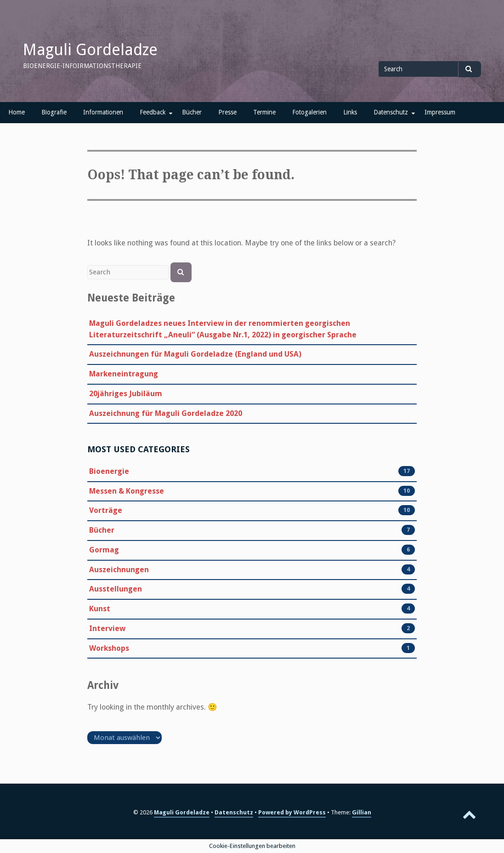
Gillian (362, 812)
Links (350, 112)
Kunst (100, 609)
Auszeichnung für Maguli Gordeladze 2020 (166, 413)
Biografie (54, 112)
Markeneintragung (124, 374)
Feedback (153, 112)
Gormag (104, 550)
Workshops (109, 648)
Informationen (103, 112)
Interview (107, 629)
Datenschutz (391, 112)
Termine (264, 112)
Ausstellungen (116, 589)
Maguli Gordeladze (90, 50)
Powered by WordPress (292, 812)
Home (17, 112)
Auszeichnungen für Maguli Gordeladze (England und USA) (195, 354)
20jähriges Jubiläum (126, 394)
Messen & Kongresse (127, 491)
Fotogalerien (309, 112)
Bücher (192, 112)
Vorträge (106, 511)
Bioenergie (109, 472)
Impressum (440, 112)
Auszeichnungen (119, 570)
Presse (227, 112)
